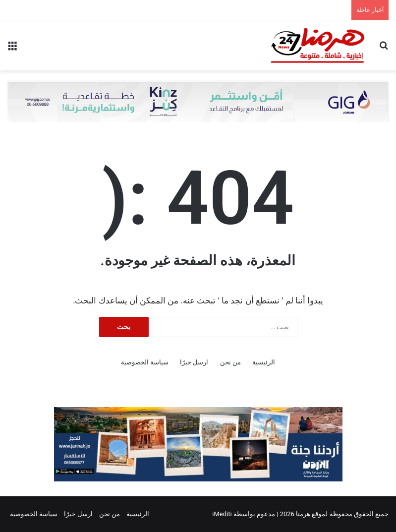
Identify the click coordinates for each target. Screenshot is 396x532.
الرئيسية (264, 362)
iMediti (222, 514)
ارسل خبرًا (194, 362)
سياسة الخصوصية (145, 362)
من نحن (230, 362)
